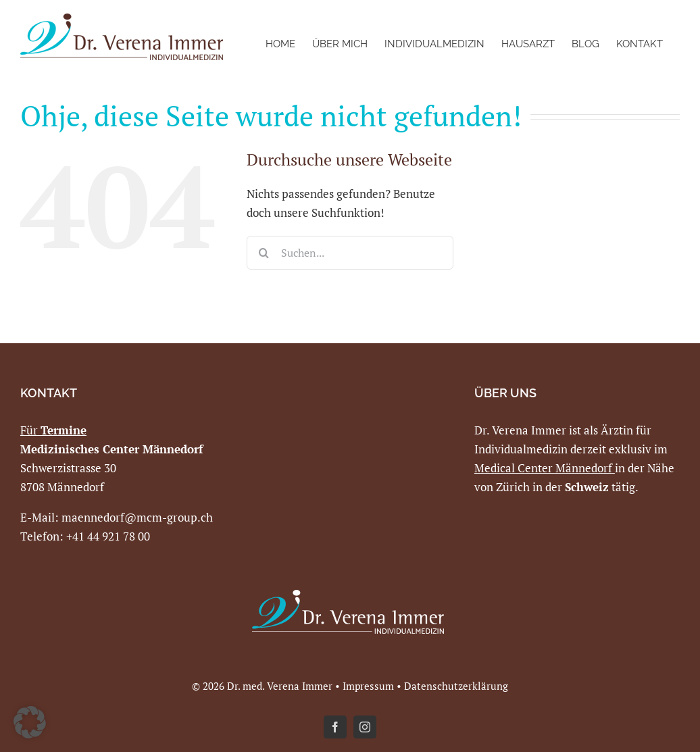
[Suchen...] (350, 253)
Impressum (368, 686)
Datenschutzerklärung (456, 686)
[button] (30, 722)
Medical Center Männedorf (543, 468)
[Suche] (264, 253)
